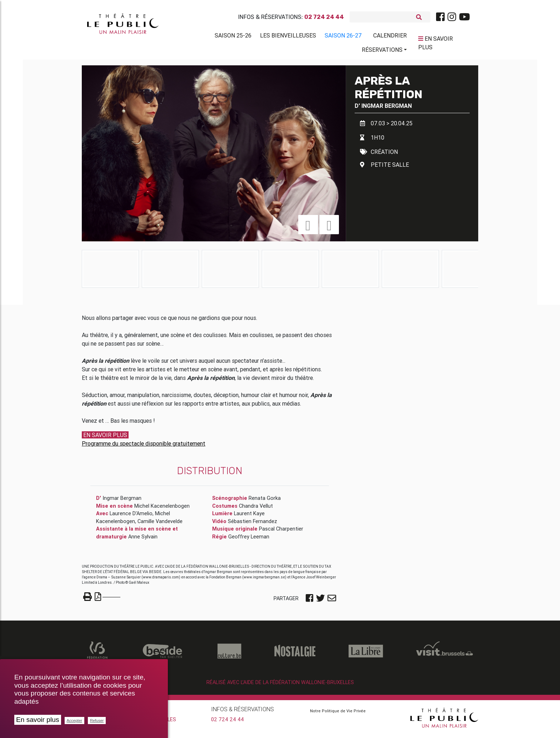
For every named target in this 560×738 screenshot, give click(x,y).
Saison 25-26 (233, 37)
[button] (308, 227)
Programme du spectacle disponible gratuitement (144, 446)
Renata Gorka (265, 501)
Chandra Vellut (256, 509)
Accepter (74, 721)
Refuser (97, 721)
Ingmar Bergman (387, 109)
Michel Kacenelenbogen (162, 509)
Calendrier (390, 37)
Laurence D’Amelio (131, 516)
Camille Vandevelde (160, 524)
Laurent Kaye (249, 516)
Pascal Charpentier (281, 532)
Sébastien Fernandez (252, 524)
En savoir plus (38, 720)
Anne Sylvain (143, 539)
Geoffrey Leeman (249, 539)
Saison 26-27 (343, 37)
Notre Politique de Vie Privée (338, 714)
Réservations (382, 51)
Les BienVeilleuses (288, 37)
